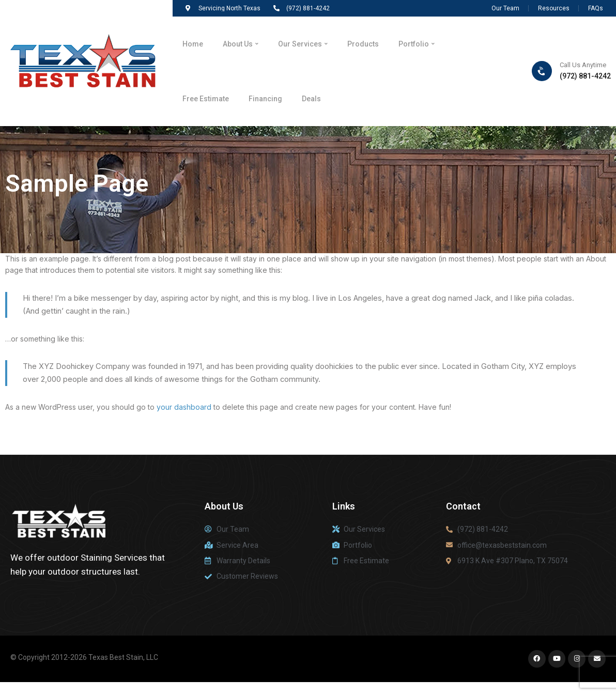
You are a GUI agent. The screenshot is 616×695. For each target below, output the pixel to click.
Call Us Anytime (583, 65)
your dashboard (184, 407)
